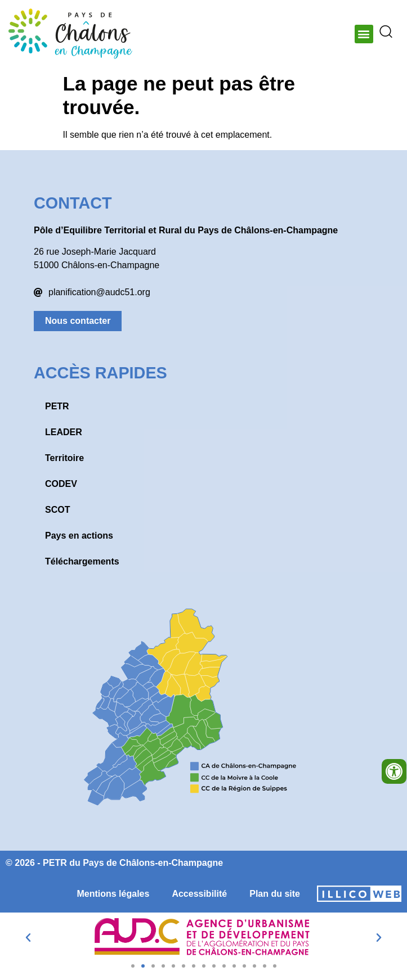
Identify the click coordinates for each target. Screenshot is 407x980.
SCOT (57, 510)
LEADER (64, 432)
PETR (57, 406)
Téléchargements (82, 561)
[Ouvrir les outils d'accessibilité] (394, 771)
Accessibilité (199, 894)
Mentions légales (113, 894)
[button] (364, 34)
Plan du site (275, 894)
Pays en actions (79, 536)
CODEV (61, 484)
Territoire (64, 458)
